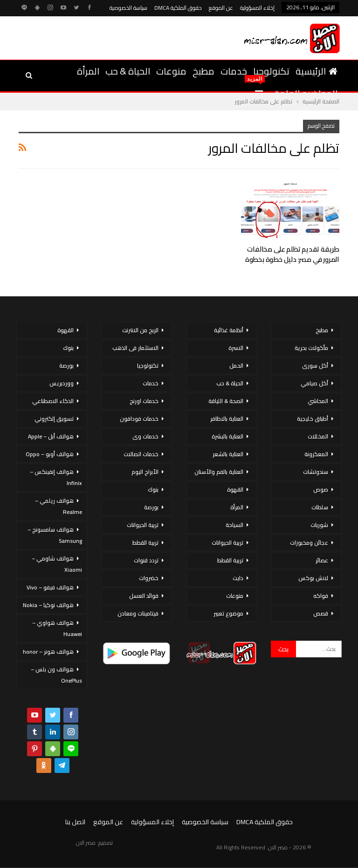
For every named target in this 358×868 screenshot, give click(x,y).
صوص (321, 489)
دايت (238, 578)
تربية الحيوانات (227, 543)
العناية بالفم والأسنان (219, 472)
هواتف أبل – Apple (51, 436)
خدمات (234, 71)
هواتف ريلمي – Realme (59, 506)
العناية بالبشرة (227, 436)
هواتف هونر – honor (48, 652)
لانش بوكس (313, 578)
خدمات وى (145, 436)
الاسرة (236, 348)
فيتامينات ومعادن (138, 613)
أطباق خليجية (313, 419)
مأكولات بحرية (311, 348)
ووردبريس (62, 383)
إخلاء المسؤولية (257, 8)
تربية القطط (230, 560)
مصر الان (86, 843)
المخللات (318, 436)
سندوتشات (316, 472)
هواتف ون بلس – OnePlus (56, 675)
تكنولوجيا (271, 71)
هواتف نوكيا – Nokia (48, 605)
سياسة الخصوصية (128, 8)
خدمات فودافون (139, 419)
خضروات (149, 578)
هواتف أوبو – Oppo (50, 454)
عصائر (322, 560)
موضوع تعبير (228, 613)
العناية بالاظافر (227, 419)
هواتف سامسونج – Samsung (55, 535)
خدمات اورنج (144, 401)
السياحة (234, 525)
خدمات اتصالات (141, 454)
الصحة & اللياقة (226, 401)
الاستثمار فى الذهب (135, 348)
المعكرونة (316, 454)
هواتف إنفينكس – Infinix (56, 477)
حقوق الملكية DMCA (178, 8)
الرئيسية (317, 71)
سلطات (320, 507)
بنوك (153, 489)
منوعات (171, 71)
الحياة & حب (128, 71)
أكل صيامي (314, 383)
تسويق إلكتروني (54, 419)
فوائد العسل (144, 596)
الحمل (236, 366)
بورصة (151, 507)
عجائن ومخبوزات (309, 543)
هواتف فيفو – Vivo (50, 587)
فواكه (321, 596)
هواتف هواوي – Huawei (57, 628)
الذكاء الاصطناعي (53, 401)
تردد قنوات (146, 560)
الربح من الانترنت (140, 330)
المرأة (88, 71)
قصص (321, 613)
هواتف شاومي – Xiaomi (57, 564)
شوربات (319, 525)
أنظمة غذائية (229, 330)
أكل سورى (315, 366)
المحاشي (318, 401)
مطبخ (203, 71)
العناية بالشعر (228, 454)
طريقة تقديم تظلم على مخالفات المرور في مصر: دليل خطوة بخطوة (292, 254)
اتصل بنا (75, 822)
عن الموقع (221, 8)
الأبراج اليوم (145, 472)
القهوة (235, 489)
